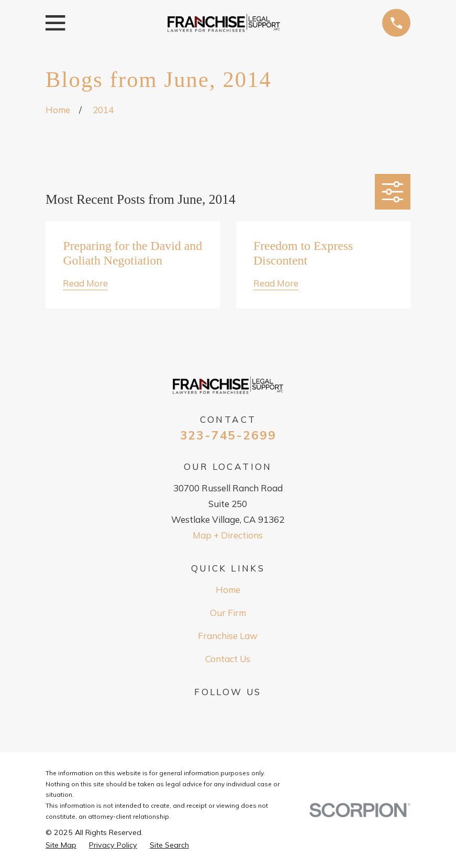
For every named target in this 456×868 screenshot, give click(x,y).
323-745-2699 (228, 436)
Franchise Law (228, 636)
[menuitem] (61, 845)
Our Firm (228, 613)
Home (228, 590)
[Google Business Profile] (228, 712)
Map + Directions (228, 535)
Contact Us (228, 659)
